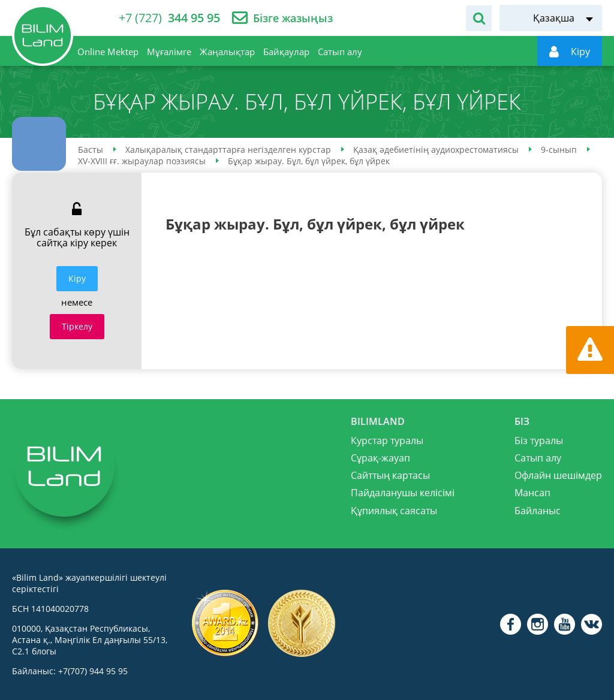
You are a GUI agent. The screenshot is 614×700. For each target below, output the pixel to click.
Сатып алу (538, 458)
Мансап (532, 493)
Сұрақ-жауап (380, 458)
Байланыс (538, 511)
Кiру (77, 278)
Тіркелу (77, 326)
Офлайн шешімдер (558, 475)
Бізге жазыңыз (293, 18)
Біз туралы (539, 440)
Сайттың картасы (390, 475)
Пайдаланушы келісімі (403, 493)
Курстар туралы (387, 440)
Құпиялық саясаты (394, 511)
